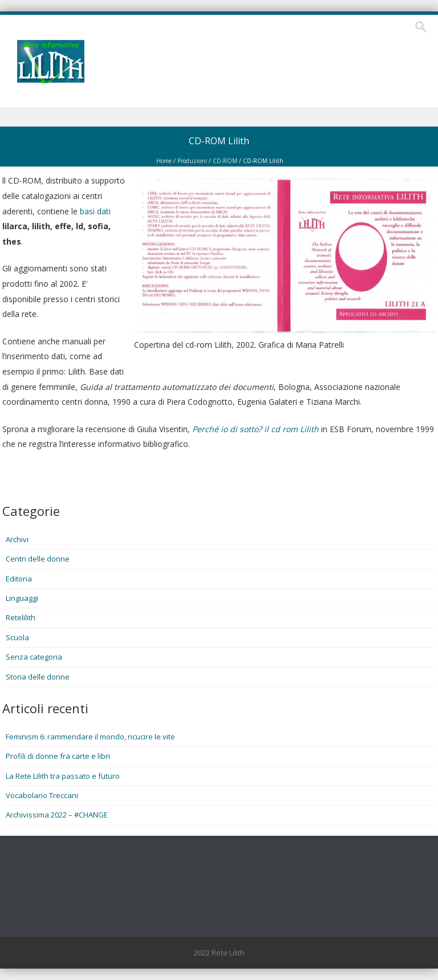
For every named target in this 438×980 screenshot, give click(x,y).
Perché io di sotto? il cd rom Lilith (255, 429)
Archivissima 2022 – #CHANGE (57, 815)
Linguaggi (22, 598)
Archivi (17, 539)
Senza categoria (34, 657)
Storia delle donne (38, 677)
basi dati (95, 211)
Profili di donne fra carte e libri (58, 756)
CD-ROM (225, 161)
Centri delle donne (38, 559)
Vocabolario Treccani (42, 795)
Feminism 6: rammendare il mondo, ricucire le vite (90, 737)
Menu (219, 117)
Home (164, 161)
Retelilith (21, 617)
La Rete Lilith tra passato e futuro (63, 776)
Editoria (19, 579)
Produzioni (192, 161)
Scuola (17, 637)
